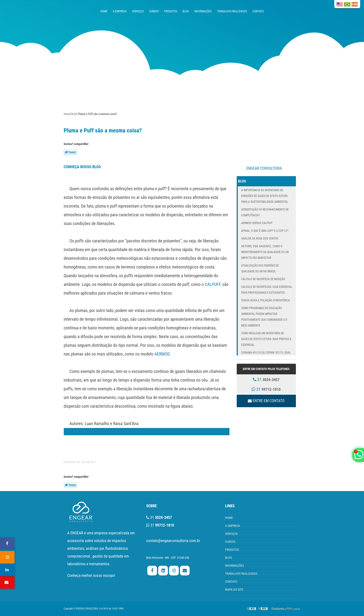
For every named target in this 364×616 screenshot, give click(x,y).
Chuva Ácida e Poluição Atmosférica (266, 300)
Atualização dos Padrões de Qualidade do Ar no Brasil (260, 268)
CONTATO (258, 11)
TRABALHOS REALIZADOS (232, 11)
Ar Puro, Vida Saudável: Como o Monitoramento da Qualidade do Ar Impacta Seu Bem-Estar (265, 252)
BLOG (186, 11)
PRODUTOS (171, 11)
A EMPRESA (120, 11)
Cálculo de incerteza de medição (263, 279)
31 (266, 380)
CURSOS (154, 11)
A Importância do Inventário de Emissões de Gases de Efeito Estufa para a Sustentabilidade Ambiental (265, 196)
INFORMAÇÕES (203, 11)
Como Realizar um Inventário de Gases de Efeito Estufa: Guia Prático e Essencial (266, 339)
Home (67, 114)
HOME (104, 11)
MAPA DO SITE (234, 590)
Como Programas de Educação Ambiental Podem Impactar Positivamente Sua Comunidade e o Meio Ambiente (264, 317)
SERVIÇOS (138, 11)
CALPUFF (213, 284)
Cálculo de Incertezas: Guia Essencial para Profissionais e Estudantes (267, 290)
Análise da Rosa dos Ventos (260, 239)
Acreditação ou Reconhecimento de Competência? (265, 212)
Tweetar (70, 152)
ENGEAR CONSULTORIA (264, 168)
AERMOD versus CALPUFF (257, 223)
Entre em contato (266, 401)
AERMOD (162, 354)
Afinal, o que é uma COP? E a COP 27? (265, 231)
